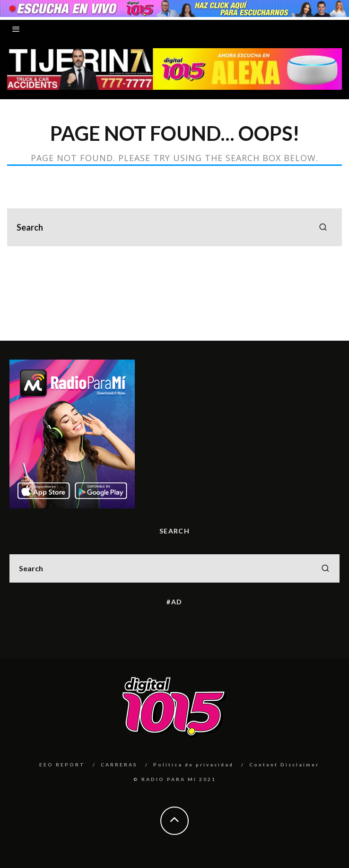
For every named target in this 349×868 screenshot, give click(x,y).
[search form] (174, 227)
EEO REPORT (62, 765)
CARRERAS (119, 765)
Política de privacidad (193, 765)
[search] (323, 227)
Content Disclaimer (284, 765)
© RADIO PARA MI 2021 (175, 779)
